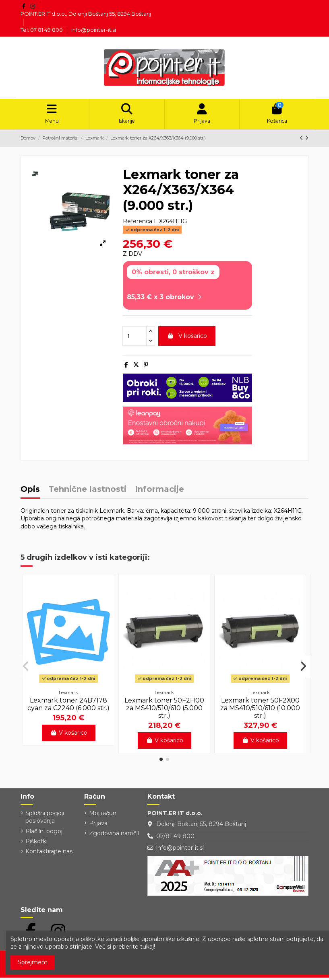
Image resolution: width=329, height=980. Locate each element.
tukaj (147, 947)
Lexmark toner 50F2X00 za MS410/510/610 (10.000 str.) (260, 710)
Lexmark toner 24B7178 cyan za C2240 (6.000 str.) (68, 707)
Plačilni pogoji (44, 834)
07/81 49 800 (175, 838)
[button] (161, 762)
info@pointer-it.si (94, 30)
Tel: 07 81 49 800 (42, 30)
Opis (30, 492)
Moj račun (103, 816)
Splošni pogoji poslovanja (45, 820)
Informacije (159, 492)
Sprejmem (33, 962)
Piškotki (36, 844)
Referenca (138, 224)
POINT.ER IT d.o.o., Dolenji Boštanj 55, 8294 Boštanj (86, 14)
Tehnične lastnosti (87, 492)
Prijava (98, 826)
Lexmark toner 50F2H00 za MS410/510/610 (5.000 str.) (164, 710)
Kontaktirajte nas (49, 854)
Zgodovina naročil (114, 836)
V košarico (187, 339)
